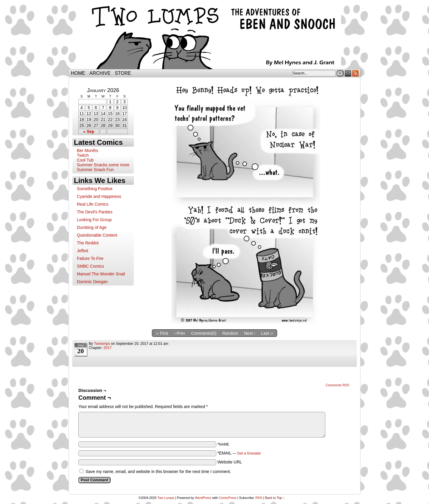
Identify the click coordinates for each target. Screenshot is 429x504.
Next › (250, 333)
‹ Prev (179, 333)
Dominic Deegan (92, 282)
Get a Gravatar (249, 453)
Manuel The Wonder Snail (101, 274)
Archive (100, 73)
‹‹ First (162, 333)
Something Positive (95, 189)
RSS (356, 73)
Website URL (230, 462)
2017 (107, 348)
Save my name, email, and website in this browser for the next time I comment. (158, 472)
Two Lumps (214, 36)
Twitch (83, 155)
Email (348, 73)
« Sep (89, 131)
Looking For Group (94, 220)
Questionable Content (97, 235)
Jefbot (83, 251)
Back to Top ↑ (275, 498)
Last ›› (267, 333)
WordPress (203, 498)
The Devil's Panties (95, 212)
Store (123, 73)
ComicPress (228, 498)
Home (78, 73)
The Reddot (88, 243)
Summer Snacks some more (103, 165)
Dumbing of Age (92, 227)
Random (230, 333)
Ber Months (88, 151)
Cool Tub (85, 160)
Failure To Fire (90, 258)
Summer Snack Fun (95, 170)
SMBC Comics (90, 266)
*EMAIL (239, 453)
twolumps (102, 344)
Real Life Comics (93, 204)
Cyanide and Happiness (99, 196)
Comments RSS (337, 385)
